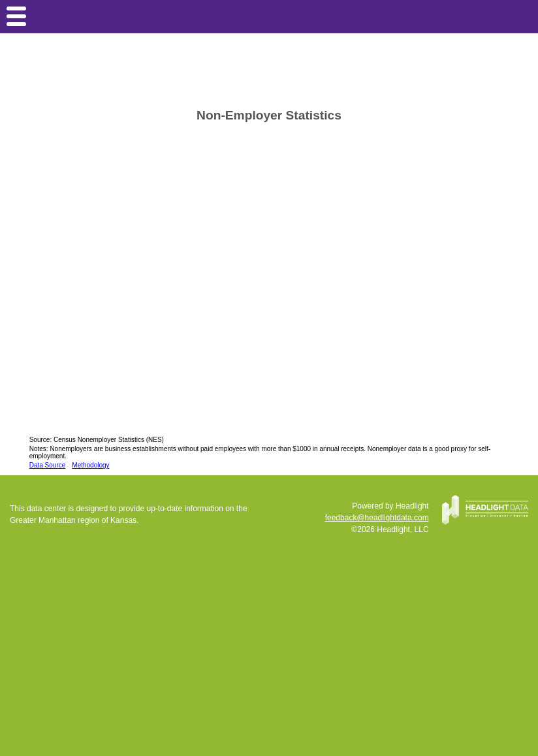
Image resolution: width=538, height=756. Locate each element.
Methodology (90, 465)
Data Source (48, 465)
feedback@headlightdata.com (377, 518)
